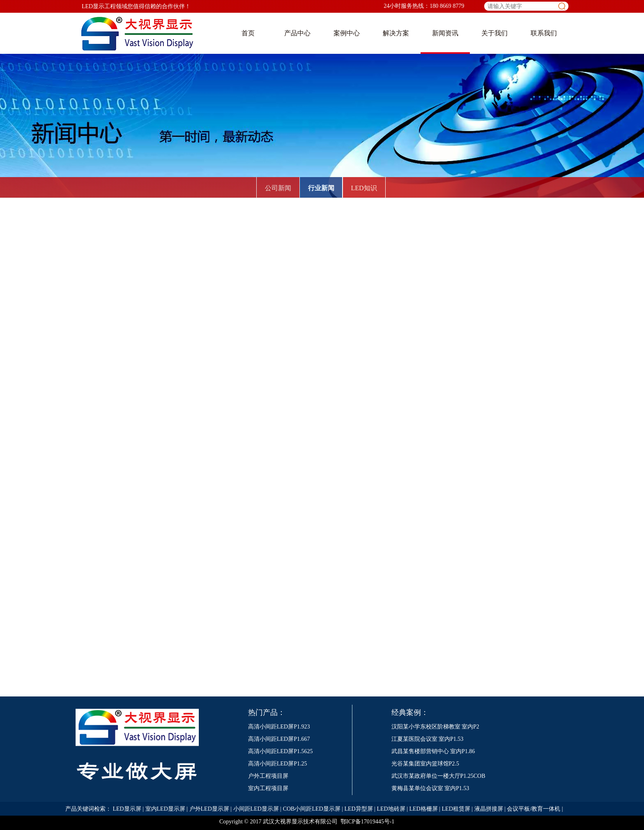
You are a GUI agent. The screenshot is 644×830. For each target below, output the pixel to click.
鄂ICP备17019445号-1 (367, 822)
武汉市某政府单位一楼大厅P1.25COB (438, 776)
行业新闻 (321, 188)
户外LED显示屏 (209, 809)
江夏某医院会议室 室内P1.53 (428, 739)
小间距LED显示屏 (256, 809)
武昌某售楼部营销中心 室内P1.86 (433, 751)
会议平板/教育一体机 (534, 809)
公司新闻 (278, 188)
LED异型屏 (358, 809)
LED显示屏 (127, 809)
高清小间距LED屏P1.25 (278, 764)
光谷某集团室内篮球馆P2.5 (425, 764)
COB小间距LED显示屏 (312, 809)
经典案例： (410, 712)
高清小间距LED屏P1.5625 (281, 751)
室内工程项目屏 (268, 788)
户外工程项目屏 (268, 776)
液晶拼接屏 (489, 809)
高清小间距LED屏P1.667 (279, 739)
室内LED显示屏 (165, 809)
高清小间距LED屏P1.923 (279, 727)
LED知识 (364, 188)
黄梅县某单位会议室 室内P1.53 (430, 788)
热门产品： (267, 712)
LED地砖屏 (391, 809)
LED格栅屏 (424, 809)
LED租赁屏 (456, 809)
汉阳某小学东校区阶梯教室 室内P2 (435, 727)
